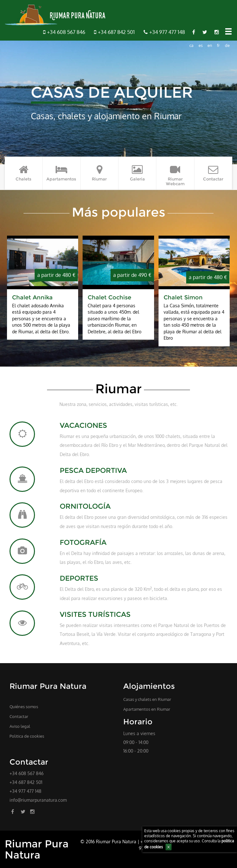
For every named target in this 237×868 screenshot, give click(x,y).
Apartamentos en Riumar (147, 709)
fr (218, 45)
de (227, 45)
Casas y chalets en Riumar (147, 699)
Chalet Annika (32, 297)
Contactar (19, 716)
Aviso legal (20, 726)
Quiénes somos (24, 707)
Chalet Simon (183, 297)
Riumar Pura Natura (37, 849)
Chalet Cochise (109, 297)
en (210, 45)
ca (191, 45)
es (201, 45)
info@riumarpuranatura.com (38, 800)
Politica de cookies (27, 736)
